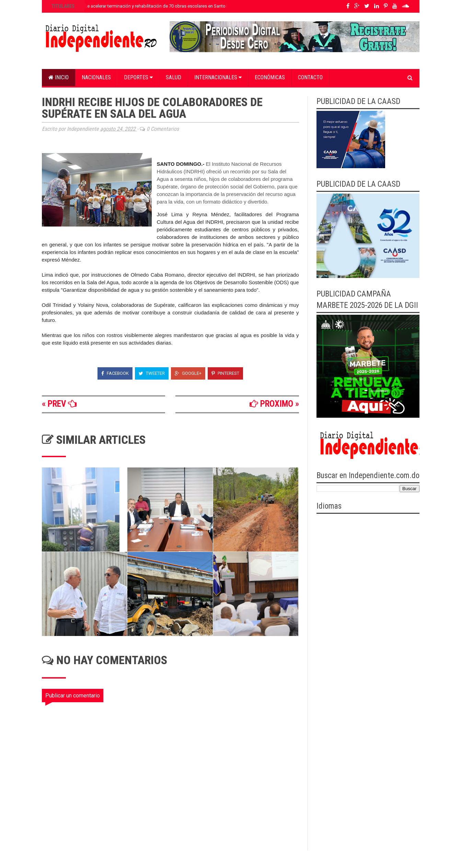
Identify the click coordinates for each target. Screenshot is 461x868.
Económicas (270, 77)
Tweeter (152, 373)
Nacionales (96, 77)
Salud (174, 77)
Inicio (59, 77)
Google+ (188, 373)
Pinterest (225, 373)
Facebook (115, 373)
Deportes (138, 77)
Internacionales (218, 77)
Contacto (310, 77)
